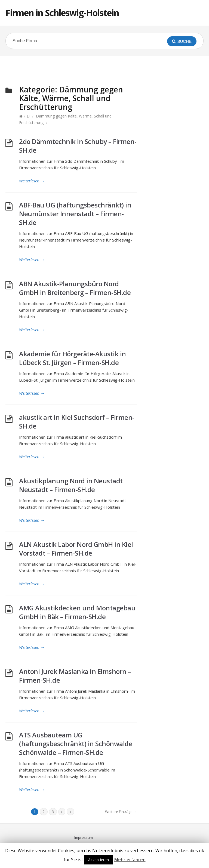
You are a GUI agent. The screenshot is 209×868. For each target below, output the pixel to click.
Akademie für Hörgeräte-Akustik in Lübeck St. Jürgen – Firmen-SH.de (73, 358)
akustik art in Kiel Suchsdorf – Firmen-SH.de (77, 422)
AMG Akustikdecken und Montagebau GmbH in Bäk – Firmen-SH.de (77, 612)
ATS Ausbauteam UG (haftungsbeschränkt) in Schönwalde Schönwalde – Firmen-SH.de (76, 744)
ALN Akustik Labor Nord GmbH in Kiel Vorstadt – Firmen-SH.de (76, 549)
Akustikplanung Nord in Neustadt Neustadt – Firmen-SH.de (71, 485)
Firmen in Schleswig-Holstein (62, 13)
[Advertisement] (104, 64)
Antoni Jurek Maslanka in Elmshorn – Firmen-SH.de (75, 676)
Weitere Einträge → (121, 812)
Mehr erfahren (130, 860)
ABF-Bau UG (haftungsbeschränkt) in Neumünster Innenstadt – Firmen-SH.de (75, 214)
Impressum (84, 837)
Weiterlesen (32, 181)
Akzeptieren (99, 860)
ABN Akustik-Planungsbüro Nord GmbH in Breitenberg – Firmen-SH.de (75, 288)
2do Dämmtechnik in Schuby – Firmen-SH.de (78, 146)
